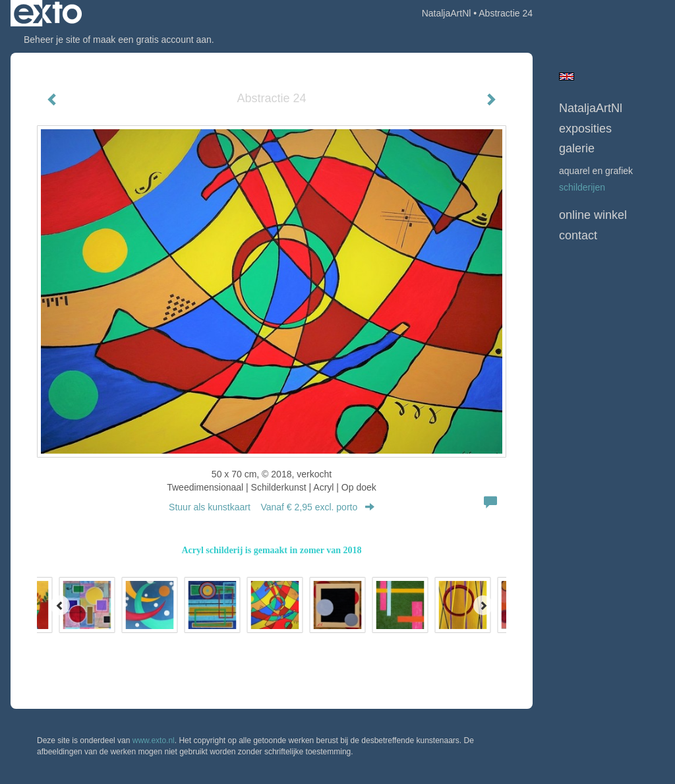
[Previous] (60, 605)
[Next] (483, 605)
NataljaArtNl (447, 13)
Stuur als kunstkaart (272, 507)
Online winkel (593, 215)
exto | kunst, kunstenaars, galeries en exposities (48, 13)
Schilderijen (582, 187)
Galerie (577, 148)
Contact (578, 235)
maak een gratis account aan (152, 40)
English (567, 76)
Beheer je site (52, 40)
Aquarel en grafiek (596, 171)
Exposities (585, 129)
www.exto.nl (154, 740)
